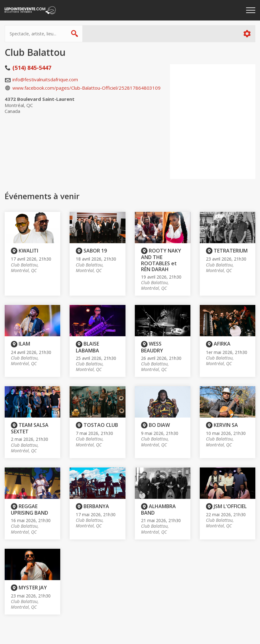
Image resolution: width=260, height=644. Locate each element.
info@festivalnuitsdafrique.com (45, 79)
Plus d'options (247, 34)
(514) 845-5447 (32, 68)
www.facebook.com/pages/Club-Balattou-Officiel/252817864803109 (87, 88)
